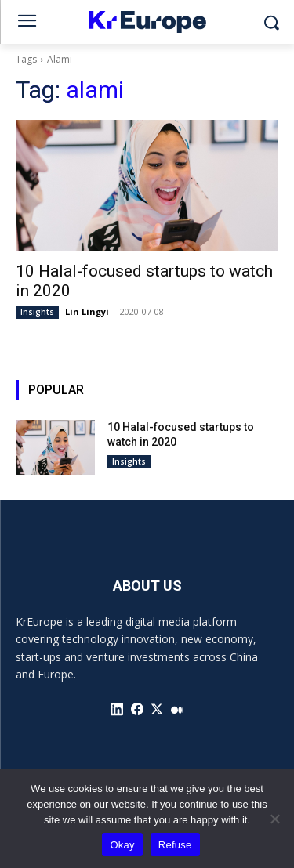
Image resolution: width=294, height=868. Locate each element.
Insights (37, 312)
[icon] (117, 709)
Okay (122, 845)
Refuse (175, 845)
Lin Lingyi (87, 311)
